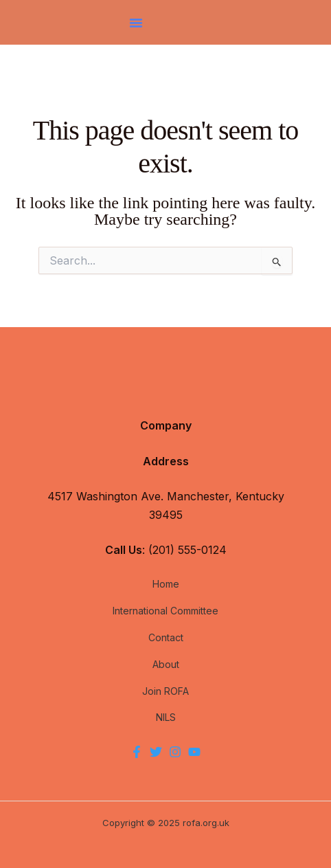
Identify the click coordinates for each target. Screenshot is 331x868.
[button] (136, 23)
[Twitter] (156, 752)
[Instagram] (175, 752)
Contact (166, 637)
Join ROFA (165, 691)
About (166, 664)
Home (166, 584)
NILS (166, 717)
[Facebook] (137, 752)
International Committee (165, 611)
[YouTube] (194, 752)
